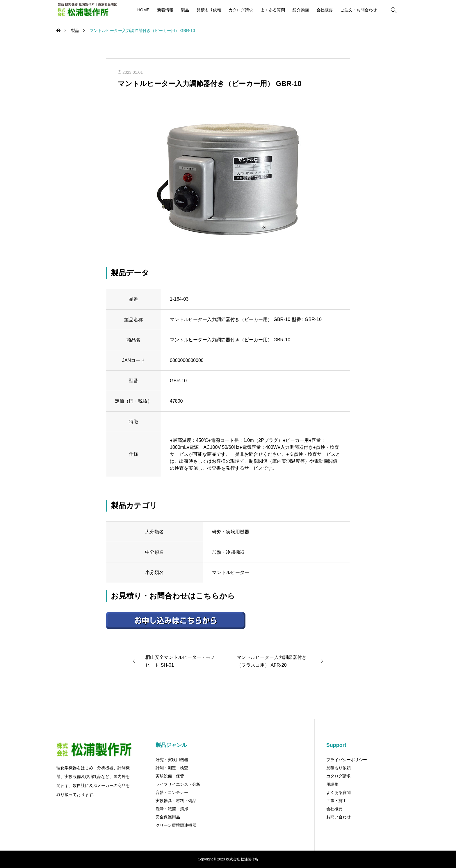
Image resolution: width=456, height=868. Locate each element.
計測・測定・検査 (172, 768)
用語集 (332, 784)
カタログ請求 (241, 10)
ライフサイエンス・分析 (178, 784)
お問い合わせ (339, 817)
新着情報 (165, 10)
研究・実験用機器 (172, 760)
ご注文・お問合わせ (359, 10)
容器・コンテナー (172, 792)
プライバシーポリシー (347, 760)
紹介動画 (301, 10)
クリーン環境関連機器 (176, 825)
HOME (143, 10)
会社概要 (325, 10)
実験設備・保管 (170, 776)
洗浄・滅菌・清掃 (172, 809)
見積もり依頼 (209, 10)
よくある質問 (273, 10)
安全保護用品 (168, 817)
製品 (185, 10)
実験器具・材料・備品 (176, 801)
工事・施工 (336, 801)
